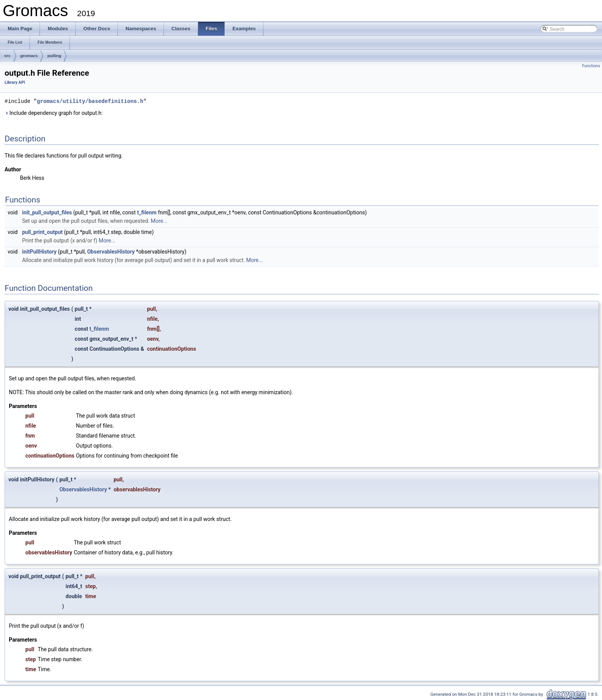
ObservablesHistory (111, 251)
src (7, 56)
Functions (591, 66)
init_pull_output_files (47, 212)
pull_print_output (42, 232)
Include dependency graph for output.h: (54, 113)
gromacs (29, 56)
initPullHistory (39, 251)
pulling (54, 56)
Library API (15, 82)
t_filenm (147, 212)
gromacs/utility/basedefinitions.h (90, 101)
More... (159, 221)
